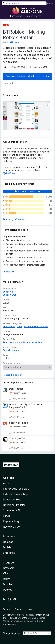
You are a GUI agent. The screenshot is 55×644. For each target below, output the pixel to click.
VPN (6, 573)
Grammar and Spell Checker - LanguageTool (26, 406)
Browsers (9, 568)
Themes (29, 16)
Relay (6, 579)
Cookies (19, 609)
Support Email (10, 295)
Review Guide (11, 527)
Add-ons (9, 478)
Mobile (7, 547)
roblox (6, 358)
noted (30, 615)
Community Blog (13, 510)
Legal (30, 609)
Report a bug (11, 521)
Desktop (8, 542)
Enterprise (9, 553)
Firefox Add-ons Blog (16, 489)
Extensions (16, 16)
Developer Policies (14, 505)
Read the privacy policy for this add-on (23, 342)
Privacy (7, 609)
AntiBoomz (14, 42)
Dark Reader (16, 389)
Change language (12, 633)
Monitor (8, 584)
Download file (10, 83)
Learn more (9, 271)
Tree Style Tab (17, 438)
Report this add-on (13, 375)
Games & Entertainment (36, 326)
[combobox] (24, 3)
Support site (9, 292)
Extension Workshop (15, 494)
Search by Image (18, 423)
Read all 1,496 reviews (14, 219)
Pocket (7, 590)
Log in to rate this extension (28, 191)
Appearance (9, 326)
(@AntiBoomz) (10, 173)
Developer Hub (12, 499)
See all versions (11, 350)
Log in (50, 4)
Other (20, 326)
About (7, 483)
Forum (7, 516)
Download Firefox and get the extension (27, 76)
